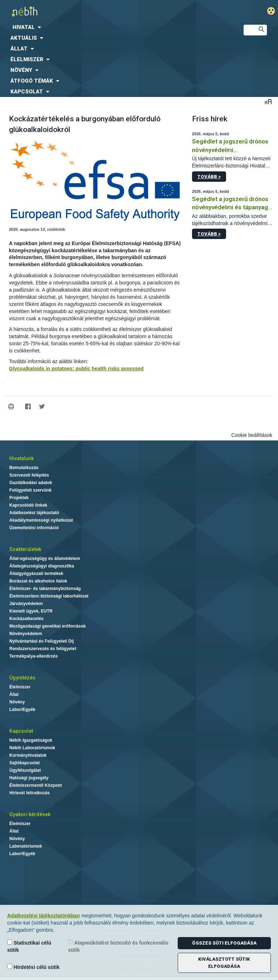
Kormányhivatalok (28, 755)
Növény (17, 702)
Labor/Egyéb (22, 710)
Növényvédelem (26, 634)
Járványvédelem (26, 604)
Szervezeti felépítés (29, 475)
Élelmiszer (20, 687)
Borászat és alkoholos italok (38, 581)
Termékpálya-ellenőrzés (33, 656)
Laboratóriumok (26, 846)
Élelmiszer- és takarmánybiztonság (45, 589)
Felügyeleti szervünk (30, 490)
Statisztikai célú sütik (29, 946)
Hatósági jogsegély (29, 778)
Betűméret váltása (268, 101)
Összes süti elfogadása (224, 943)
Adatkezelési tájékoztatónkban (44, 916)
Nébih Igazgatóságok (31, 740)
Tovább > (209, 177)
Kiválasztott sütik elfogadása (224, 963)
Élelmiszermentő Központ (36, 785)
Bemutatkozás (24, 468)
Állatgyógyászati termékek (36, 574)
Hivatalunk (21, 458)
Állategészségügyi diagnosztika (42, 566)
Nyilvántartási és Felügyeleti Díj (42, 641)
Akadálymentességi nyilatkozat (41, 520)
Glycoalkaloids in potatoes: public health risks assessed (76, 369)
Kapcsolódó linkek (28, 505)
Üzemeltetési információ (34, 528)
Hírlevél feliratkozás (30, 793)
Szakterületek (25, 549)
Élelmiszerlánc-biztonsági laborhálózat (49, 596)
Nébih (93, 11)
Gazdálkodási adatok (31, 483)
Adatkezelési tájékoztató (34, 513)
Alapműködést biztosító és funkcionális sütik (118, 946)
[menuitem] (116, 27)
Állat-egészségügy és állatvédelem (45, 559)
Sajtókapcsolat (25, 763)
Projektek (19, 498)
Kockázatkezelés (26, 619)
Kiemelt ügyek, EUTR (31, 611)
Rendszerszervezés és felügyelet (43, 649)
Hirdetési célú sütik (33, 967)
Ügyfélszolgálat (25, 770)
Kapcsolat (21, 731)
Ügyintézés (22, 678)
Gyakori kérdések (30, 814)
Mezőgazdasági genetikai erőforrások (47, 626)
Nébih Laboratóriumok (32, 748)
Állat (14, 694)
